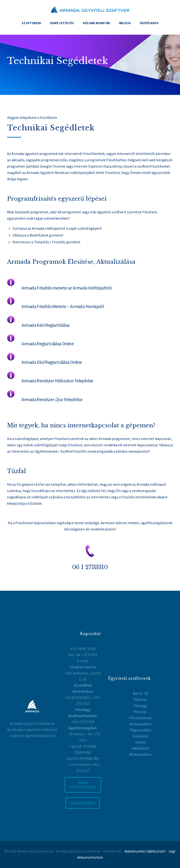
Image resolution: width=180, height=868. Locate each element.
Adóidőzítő (141, 748)
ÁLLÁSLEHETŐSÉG (83, 803)
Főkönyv (141, 699)
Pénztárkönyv (140, 718)
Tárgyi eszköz (141, 730)
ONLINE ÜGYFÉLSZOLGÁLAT (83, 785)
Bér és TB (141, 693)
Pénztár (140, 712)
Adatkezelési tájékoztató (145, 851)
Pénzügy (141, 706)
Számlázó (140, 736)
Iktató (140, 742)
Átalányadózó (141, 724)
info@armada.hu (83, 667)
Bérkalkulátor (140, 754)
